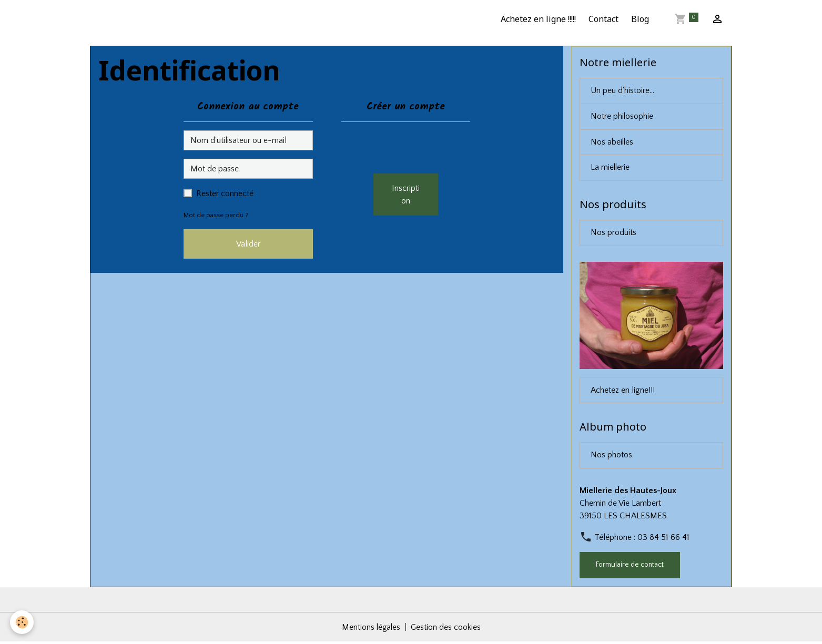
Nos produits (613, 234)
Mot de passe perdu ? (216, 215)
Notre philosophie (622, 117)
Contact (603, 19)
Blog (640, 19)
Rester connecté (225, 193)
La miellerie (611, 169)
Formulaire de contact (630, 567)
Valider (248, 244)
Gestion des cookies (446, 629)
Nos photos (611, 457)
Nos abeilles (612, 143)
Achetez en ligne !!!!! (538, 19)
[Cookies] (22, 622)
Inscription (406, 195)
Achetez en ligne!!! (623, 392)
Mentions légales (371, 629)
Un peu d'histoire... (622, 91)
